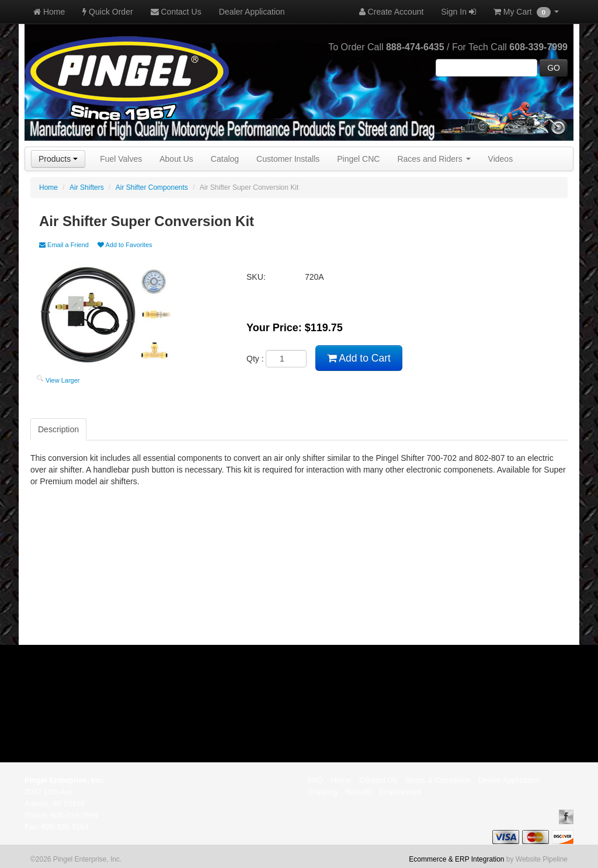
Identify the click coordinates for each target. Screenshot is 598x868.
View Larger (63, 380)
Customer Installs (288, 159)
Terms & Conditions (438, 780)
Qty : (277, 359)
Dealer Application (252, 12)
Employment (400, 792)
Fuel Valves (121, 159)
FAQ (315, 780)
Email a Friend (64, 245)
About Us (176, 159)
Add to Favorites (125, 245)
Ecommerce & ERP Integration (456, 859)
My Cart (526, 12)
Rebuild (358, 792)
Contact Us (176, 12)
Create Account (392, 12)
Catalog (225, 159)
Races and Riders (434, 159)
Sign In (458, 12)
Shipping (323, 792)
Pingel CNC (358, 159)
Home (49, 12)
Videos (501, 159)
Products (58, 159)
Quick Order (107, 12)
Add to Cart (359, 358)
